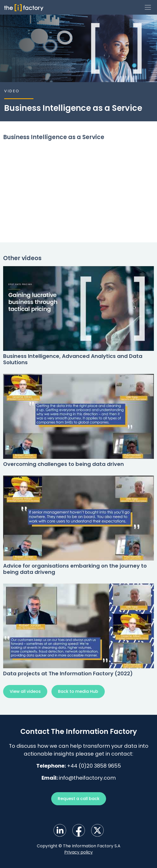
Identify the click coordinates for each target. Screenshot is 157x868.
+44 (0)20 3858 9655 (94, 766)
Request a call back (79, 799)
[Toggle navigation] (148, 7)
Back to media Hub (78, 691)
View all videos (25, 691)
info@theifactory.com (87, 778)
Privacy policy (78, 852)
